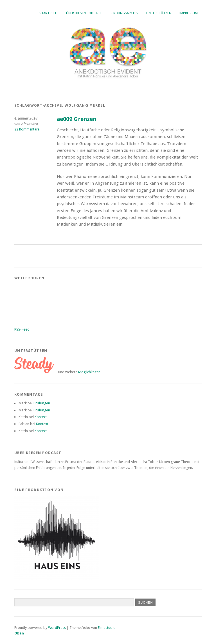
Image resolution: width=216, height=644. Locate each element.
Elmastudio (107, 628)
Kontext (41, 417)
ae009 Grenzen (76, 119)
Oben (19, 633)
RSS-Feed (22, 329)
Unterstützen (159, 13)
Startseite (49, 13)
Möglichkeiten (89, 372)
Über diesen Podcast (84, 13)
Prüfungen (42, 403)
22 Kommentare (27, 129)
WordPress (57, 628)
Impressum (188, 13)
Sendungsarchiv (124, 13)
